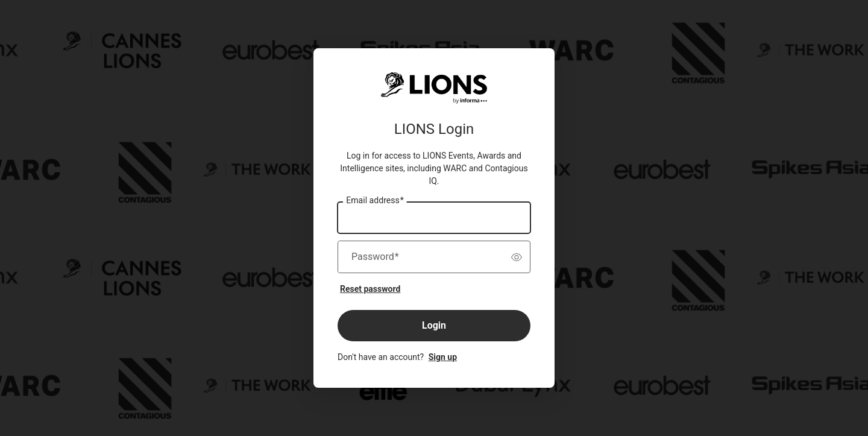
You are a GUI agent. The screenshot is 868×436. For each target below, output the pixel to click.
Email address (375, 201)
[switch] (517, 257)
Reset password (370, 289)
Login (434, 325)
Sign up (443, 357)
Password (375, 257)
